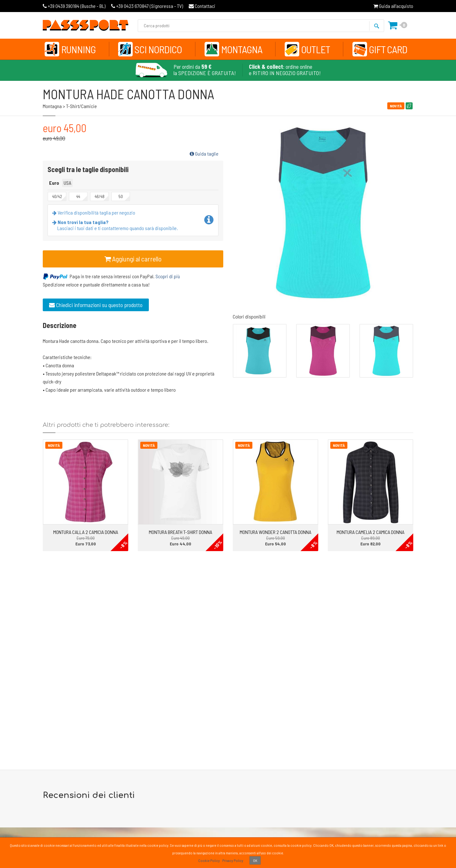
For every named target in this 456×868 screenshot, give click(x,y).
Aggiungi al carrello (133, 259)
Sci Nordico (158, 49)
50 (121, 196)
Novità (54, 445)
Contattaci (202, 6)
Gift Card (388, 49)
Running (78, 49)
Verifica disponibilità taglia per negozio (95, 212)
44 (78, 196)
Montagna (242, 49)
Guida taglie (204, 154)
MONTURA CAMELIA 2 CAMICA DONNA (370, 532)
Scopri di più (168, 276)
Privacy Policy (233, 860)
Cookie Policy (209, 860)
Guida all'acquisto (393, 6)
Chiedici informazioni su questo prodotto (96, 305)
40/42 (57, 196)
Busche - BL (74, 6)
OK (255, 860)
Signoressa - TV (147, 6)
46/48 (100, 196)
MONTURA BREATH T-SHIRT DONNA (180, 532)
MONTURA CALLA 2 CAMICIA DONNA (86, 532)
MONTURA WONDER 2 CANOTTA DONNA (275, 532)
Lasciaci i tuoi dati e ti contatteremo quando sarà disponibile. (116, 225)
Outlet (316, 49)
